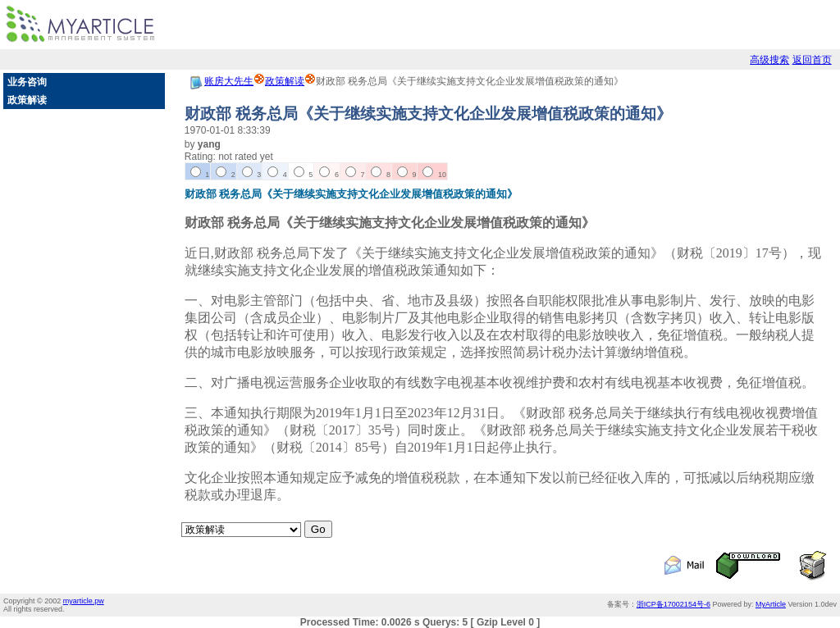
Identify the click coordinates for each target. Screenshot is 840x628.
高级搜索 (769, 60)
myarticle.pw (84, 601)
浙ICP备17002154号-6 (673, 604)
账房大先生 (229, 81)
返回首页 (812, 60)
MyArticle (771, 604)
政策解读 (27, 100)
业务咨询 (27, 82)
